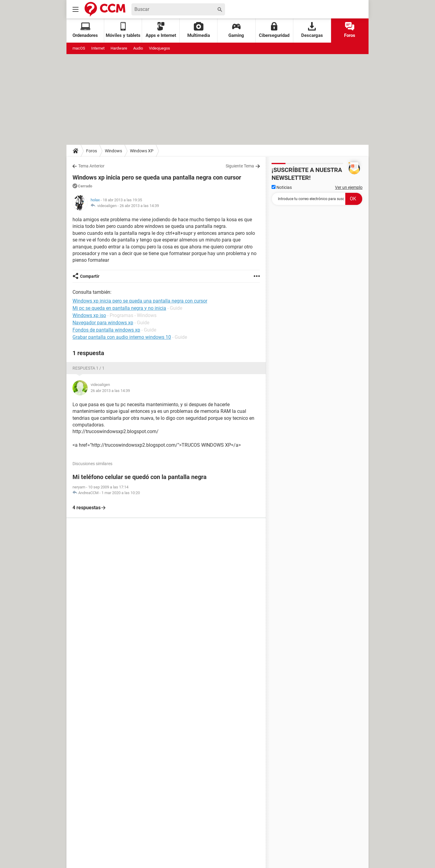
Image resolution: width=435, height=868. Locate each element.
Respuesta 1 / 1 (89, 368)
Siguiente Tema (240, 166)
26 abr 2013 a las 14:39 (139, 206)
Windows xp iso (89, 315)
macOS (79, 48)
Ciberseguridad (274, 30)
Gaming (236, 30)
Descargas (312, 30)
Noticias (282, 187)
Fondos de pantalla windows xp (106, 330)
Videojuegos (159, 48)
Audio (138, 48)
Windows (113, 151)
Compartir (90, 276)
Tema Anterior (91, 166)
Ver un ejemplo (349, 187)
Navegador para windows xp (103, 323)
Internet (98, 48)
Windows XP (142, 151)
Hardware (119, 48)
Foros (350, 30)
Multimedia (199, 30)
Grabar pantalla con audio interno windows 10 (122, 337)
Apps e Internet (161, 30)
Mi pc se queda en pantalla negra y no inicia (119, 308)
